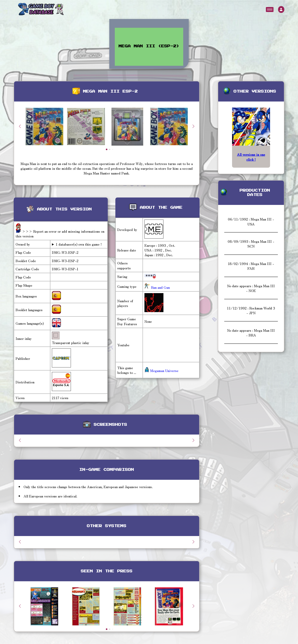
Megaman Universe (161, 370)
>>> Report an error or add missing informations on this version (60, 234)
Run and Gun (160, 287)
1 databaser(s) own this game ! (79, 244)
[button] (193, 126)
